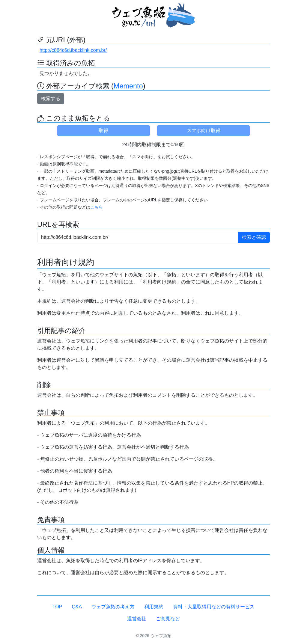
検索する (51, 98)
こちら (97, 207)
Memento (128, 86)
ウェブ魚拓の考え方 (113, 607)
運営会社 (137, 619)
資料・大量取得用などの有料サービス (214, 607)
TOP (57, 607)
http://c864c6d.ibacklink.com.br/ (73, 50)
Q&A (77, 607)
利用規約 (154, 607)
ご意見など (168, 619)
